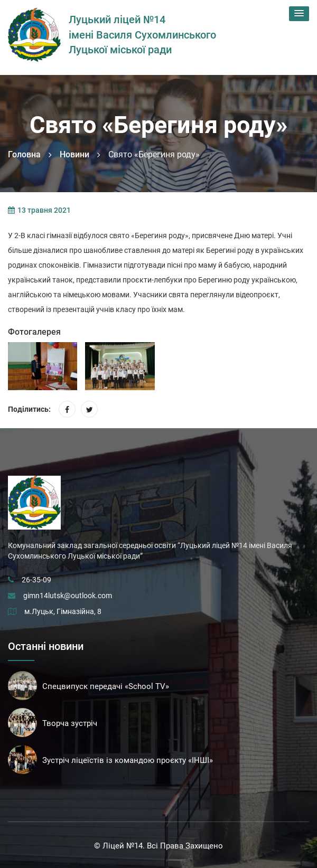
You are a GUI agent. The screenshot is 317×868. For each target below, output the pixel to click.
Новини (74, 154)
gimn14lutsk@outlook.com (68, 596)
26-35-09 (36, 580)
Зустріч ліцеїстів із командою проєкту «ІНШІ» (128, 760)
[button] (299, 14)
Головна (24, 154)
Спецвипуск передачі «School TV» (106, 686)
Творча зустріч (70, 723)
